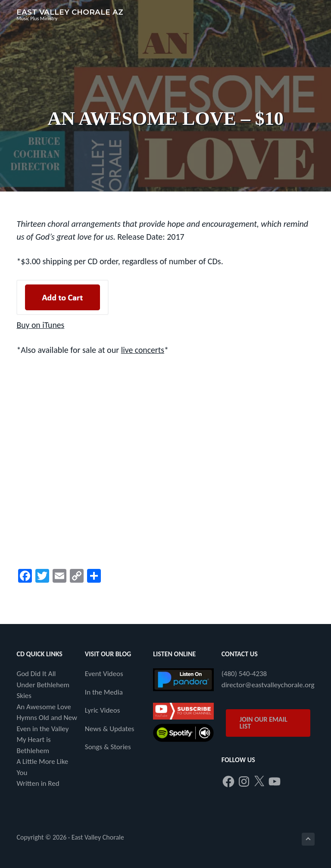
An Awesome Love (44, 706)
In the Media (104, 692)
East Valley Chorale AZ (70, 12)
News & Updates (110, 728)
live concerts (143, 349)
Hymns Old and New (47, 717)
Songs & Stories (108, 746)
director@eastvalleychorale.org (268, 684)
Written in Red (38, 783)
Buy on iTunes (41, 325)
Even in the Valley (42, 728)
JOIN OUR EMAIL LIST (264, 722)
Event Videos (104, 673)
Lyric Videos (103, 710)
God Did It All (36, 673)
